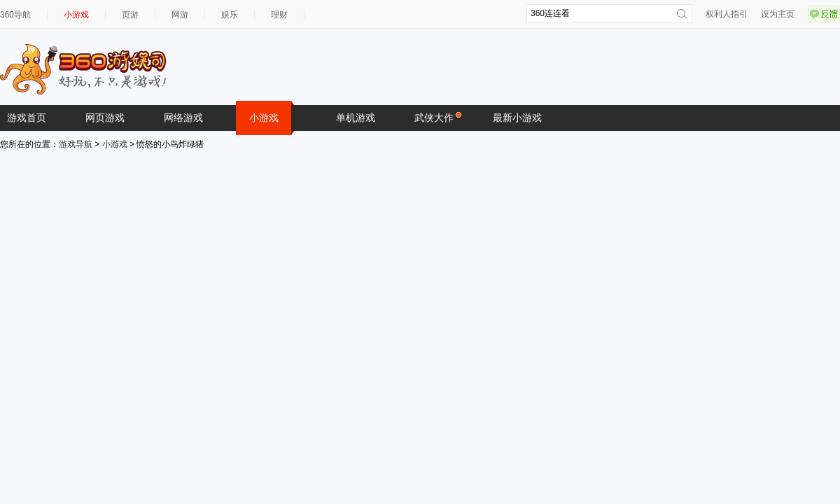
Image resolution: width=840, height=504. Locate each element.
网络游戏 (183, 118)
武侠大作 (437, 117)
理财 (279, 15)
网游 (180, 15)
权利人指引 (727, 14)
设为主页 (778, 14)
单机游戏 (356, 118)
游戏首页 (27, 118)
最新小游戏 (517, 118)
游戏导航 (76, 144)
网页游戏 (105, 118)
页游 (130, 15)
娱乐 (230, 15)
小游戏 (76, 15)
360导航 (15, 15)
